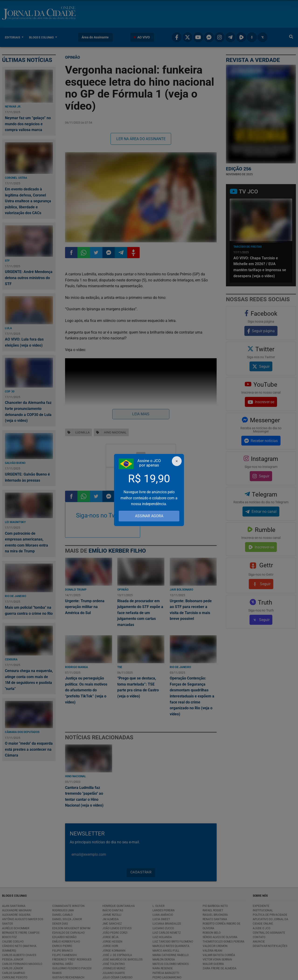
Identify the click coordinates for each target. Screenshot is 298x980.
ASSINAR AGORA (149, 516)
